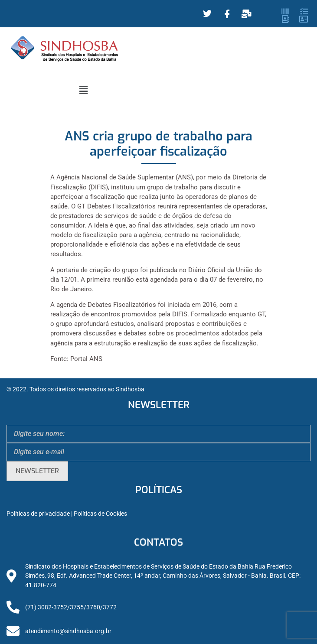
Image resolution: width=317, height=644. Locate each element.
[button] (83, 90)
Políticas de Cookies (100, 514)
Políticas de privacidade (38, 514)
